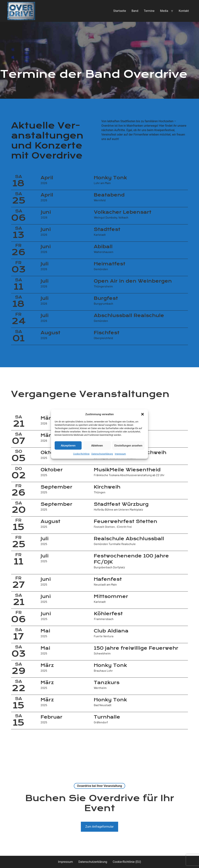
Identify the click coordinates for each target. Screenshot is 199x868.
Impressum (120, 454)
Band (135, 11)
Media (164, 11)
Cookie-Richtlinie (81, 454)
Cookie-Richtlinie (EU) (127, 862)
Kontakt (184, 11)
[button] (143, 414)
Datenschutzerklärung (102, 454)
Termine (149, 11)
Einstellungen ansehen (128, 445)
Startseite (120, 11)
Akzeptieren (68, 445)
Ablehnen (97, 445)
